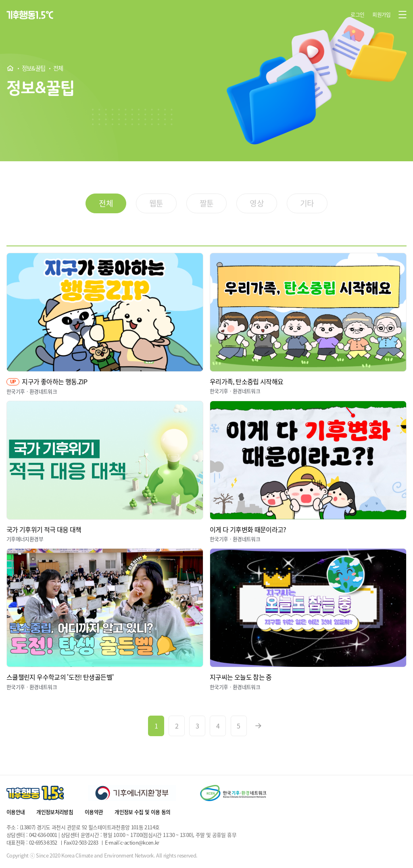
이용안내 (16, 812)
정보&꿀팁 (34, 69)
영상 (257, 203)
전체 (58, 69)
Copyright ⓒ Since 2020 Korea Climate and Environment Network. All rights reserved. (102, 856)
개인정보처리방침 (55, 812)
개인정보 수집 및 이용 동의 (142, 812)
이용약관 (94, 812)
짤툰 (207, 203)
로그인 (357, 14)
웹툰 (156, 203)
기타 (307, 203)
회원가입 (381, 14)
